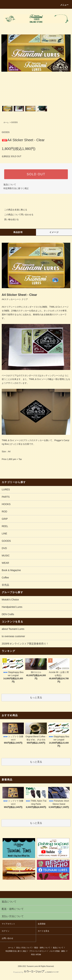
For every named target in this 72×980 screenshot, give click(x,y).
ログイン (6, 931)
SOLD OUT (36, 174)
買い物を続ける (9, 219)
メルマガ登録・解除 (57, 951)
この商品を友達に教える (14, 210)
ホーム (6, 122)
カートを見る (43, 931)
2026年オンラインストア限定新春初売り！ (25, 644)
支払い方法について (24, 948)
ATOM (38, 955)
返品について (10, 185)
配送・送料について (42, 948)
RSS (33, 955)
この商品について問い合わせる (17, 215)
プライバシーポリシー (38, 951)
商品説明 (18, 232)
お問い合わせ (7, 938)
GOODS (14, 122)
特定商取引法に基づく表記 (16, 188)
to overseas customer (13, 636)
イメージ (54, 232)
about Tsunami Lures (13, 629)
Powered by (36, 972)
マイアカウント (8, 924)
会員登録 (42, 924)
